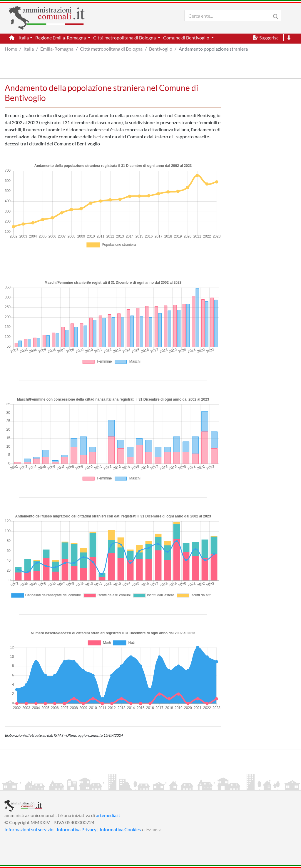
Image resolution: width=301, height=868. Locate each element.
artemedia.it (108, 815)
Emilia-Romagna (57, 49)
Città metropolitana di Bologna (111, 49)
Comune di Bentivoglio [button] (187, 38)
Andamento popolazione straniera (213, 49)
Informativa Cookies (120, 829)
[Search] (229, 16)
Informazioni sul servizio (29, 829)
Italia (29, 49)
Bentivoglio (161, 49)
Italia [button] (24, 38)
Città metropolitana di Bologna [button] (125, 38)
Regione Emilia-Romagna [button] (61, 38)
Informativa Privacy (77, 829)
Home (11, 49)
